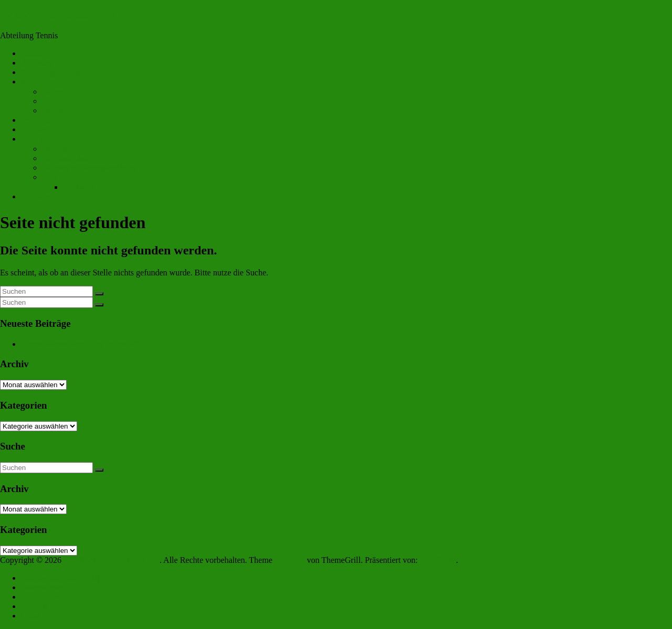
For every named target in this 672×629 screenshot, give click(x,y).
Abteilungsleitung (51, 72)
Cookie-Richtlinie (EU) (61, 578)
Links (30, 616)
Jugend (54, 110)
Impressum (40, 597)
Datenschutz (42, 587)
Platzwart (79, 187)
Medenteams (43, 82)
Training (35, 129)
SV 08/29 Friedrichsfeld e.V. (58, 15)
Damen (54, 92)
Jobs (49, 177)
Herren (54, 101)
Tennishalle (40, 120)
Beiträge (56, 149)
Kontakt (35, 606)
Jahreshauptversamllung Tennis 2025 (83, 344)
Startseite (37, 53)
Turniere (35, 196)
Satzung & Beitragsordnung (89, 168)
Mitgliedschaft (66, 158)
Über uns (36, 139)
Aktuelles (37, 63)
